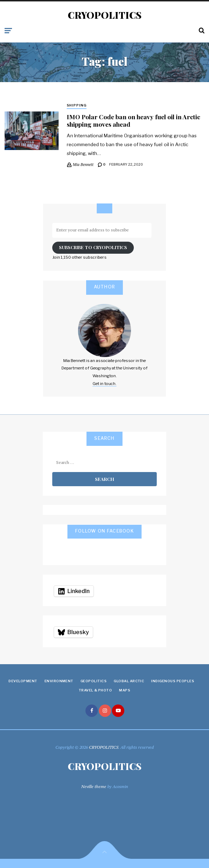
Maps (125, 690)
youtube (118, 711)
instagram (105, 711)
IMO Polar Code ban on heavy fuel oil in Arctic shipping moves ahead (133, 120)
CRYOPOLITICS (105, 15)
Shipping (77, 105)
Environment (59, 681)
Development (23, 681)
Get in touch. (104, 384)
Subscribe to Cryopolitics (93, 247)
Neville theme (94, 786)
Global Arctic (129, 681)
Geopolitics (94, 681)
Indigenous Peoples (173, 681)
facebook (92, 711)
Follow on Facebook (104, 531)
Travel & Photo (95, 690)
